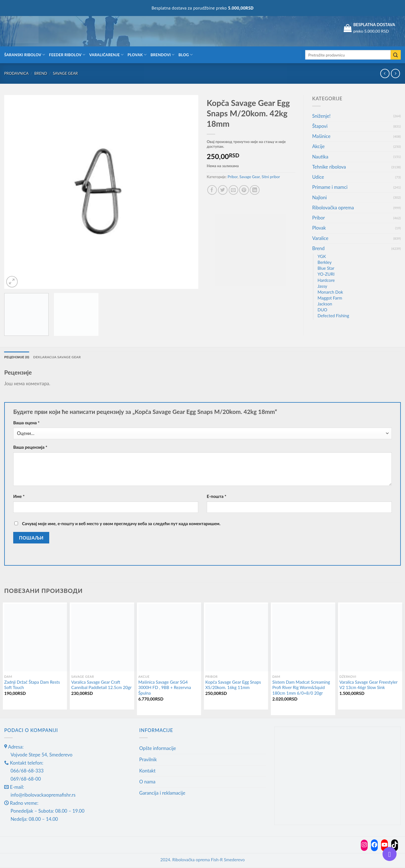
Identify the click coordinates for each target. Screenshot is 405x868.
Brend (41, 73)
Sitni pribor (271, 177)
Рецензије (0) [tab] (18, 357)
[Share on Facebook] (212, 190)
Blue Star (326, 268)
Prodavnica (16, 73)
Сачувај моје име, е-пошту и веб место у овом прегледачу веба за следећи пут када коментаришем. (121, 524)
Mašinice (321, 136)
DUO (322, 310)
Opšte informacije (158, 749)
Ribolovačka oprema (333, 208)
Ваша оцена (26, 423)
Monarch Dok (330, 292)
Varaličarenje (106, 55)
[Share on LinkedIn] (255, 190)
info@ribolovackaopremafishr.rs (43, 795)
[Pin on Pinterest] (244, 190)
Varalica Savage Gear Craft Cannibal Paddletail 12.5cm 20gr (101, 685)
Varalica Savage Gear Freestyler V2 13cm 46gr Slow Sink (368, 685)
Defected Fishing (333, 316)
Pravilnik (148, 760)
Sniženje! (321, 116)
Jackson (325, 304)
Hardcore (326, 280)
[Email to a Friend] (234, 190)
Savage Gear (65, 73)
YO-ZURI (326, 274)
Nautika (320, 157)
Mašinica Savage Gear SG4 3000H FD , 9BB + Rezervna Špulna (165, 688)
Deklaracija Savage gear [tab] (62, 357)
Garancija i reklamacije (162, 793)
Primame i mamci (330, 187)
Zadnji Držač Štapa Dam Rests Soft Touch (32, 685)
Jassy (322, 286)
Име (19, 497)
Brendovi (162, 55)
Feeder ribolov (67, 55)
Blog (185, 55)
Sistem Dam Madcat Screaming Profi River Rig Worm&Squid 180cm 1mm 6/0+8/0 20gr (301, 688)
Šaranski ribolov (25, 55)
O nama (147, 782)
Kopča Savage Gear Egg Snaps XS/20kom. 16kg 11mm (233, 685)
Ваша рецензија (30, 448)
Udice (318, 177)
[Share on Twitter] (223, 190)
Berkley (325, 262)
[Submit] (396, 55)
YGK (322, 256)
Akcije (318, 146)
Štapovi (320, 126)
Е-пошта (217, 497)
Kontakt (147, 771)
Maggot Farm (330, 298)
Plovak (137, 55)
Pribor (233, 177)
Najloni (319, 197)
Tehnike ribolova (329, 167)
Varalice (320, 238)
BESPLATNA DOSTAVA (374, 25)
